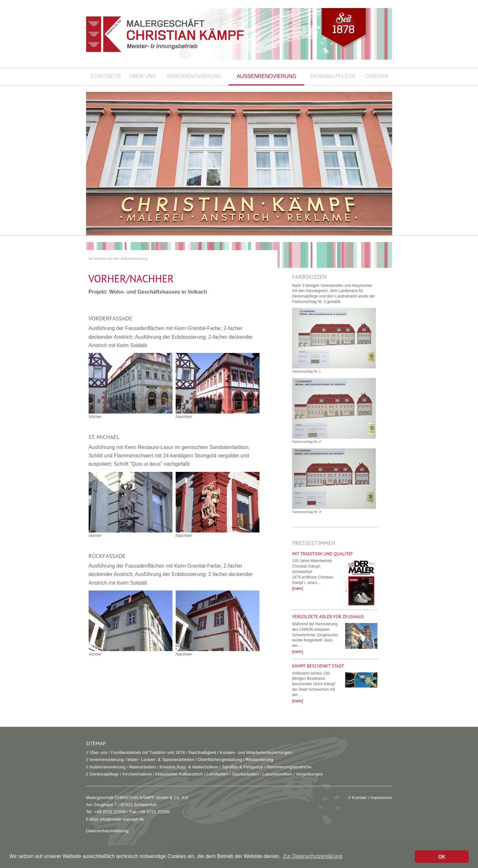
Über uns (143, 76)
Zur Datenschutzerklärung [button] (313, 856)
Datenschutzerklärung (107, 831)
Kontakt (359, 798)
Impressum (381, 798)
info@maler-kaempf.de (122, 819)
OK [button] (442, 856)
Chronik (377, 76)
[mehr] (298, 589)
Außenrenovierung (266, 76)
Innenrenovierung (194, 76)
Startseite (106, 76)
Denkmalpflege (333, 76)
